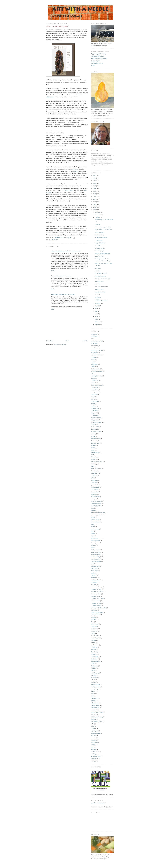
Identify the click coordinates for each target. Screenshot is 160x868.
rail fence (94, 668)
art (92, 339)
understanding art (96, 733)
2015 (95, 196)
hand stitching (95, 487)
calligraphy (94, 364)
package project (95, 615)
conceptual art (95, 392)
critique (93, 404)
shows (93, 691)
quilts (93, 663)
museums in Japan (96, 594)
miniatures (94, 578)
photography (95, 629)
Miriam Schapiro (69, 190)
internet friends (95, 520)
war (92, 747)
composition (94, 390)
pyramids (94, 650)
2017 (95, 191)
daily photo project (96, 422)
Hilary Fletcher (95, 496)
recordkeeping (95, 673)
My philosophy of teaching (98, 54)
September (98, 303)
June (96, 311)
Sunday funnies (95, 705)
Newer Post (49, 341)
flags (92, 466)
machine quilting (96, 559)
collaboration (95, 380)
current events (95, 408)
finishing (94, 464)
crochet (93, 406)
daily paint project (96, 418)
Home (68, 341)
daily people (94, 420)
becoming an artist (96, 355)
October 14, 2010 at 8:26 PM (63, 276)
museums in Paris (96, 605)
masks (93, 573)
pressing (93, 640)
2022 (95, 178)
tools (92, 726)
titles (92, 724)
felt (92, 455)
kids (92, 531)
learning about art (96, 538)
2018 (95, 189)
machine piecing (96, 557)
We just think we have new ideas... (104, 230)
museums (94, 585)
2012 (95, 204)
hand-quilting (95, 492)
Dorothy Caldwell (96, 431)
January (97, 324)
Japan (93, 524)
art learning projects (97, 341)
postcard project (95, 638)
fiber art (55, 240)
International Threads (97, 515)
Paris (93, 622)
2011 (95, 207)
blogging (94, 357)
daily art (93, 413)
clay (92, 373)
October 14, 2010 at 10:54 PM (67, 294)
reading (93, 670)
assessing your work (97, 350)
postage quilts (95, 636)
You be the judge (99, 251)
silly (92, 696)
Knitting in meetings (100, 292)
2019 (95, 186)
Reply (53, 271)
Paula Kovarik (95, 624)
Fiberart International (97, 462)
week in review (95, 752)
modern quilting (95, 580)
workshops (94, 759)
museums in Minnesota (97, 599)
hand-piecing (95, 489)
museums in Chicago (97, 587)
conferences (94, 394)
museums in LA (95, 596)
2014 (95, 199)
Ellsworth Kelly (95, 443)
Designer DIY (95, 427)
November (98, 215)
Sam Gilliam (95, 677)
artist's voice (95, 346)
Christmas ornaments (97, 371)
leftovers (94, 545)
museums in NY (96, 601)
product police (95, 645)
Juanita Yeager (95, 529)
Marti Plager (95, 571)
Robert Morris (74, 169)
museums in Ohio (96, 603)
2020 (95, 183)
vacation (93, 738)
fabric (93, 450)
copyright (94, 397)
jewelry (93, 527)
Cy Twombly (95, 411)
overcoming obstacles (97, 612)
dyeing (93, 436)
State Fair (94, 701)
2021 (95, 181)
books (93, 360)
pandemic (94, 619)
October (97, 217)
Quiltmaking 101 (96, 61)
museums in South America (99, 608)
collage (93, 383)
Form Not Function (96, 469)
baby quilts (94, 353)
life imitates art (95, 550)
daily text (94, 425)
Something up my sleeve (101, 287)
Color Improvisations (97, 385)
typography (94, 731)
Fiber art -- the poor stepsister (102, 279)
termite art (94, 710)
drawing (93, 434)
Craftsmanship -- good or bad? (103, 227)
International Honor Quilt (98, 513)
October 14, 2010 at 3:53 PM (73, 251)
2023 (95, 175)
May (96, 314)
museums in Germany (97, 592)
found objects (95, 473)
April (96, 316)
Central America (96, 369)
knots (93, 536)
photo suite (94, 626)
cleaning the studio (96, 376)
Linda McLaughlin (96, 552)
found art (94, 471)
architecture (94, 336)
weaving (93, 749)
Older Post (85, 341)
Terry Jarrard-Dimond (58, 251)
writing (93, 761)
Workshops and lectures (98, 56)
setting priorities (96, 684)
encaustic (94, 445)
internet (93, 517)
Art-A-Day (97, 224)
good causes (94, 480)
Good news (97, 297)
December (98, 212)
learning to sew (95, 543)
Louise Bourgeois (96, 554)
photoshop (94, 631)
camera (93, 366)
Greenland (94, 483)
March (97, 319)
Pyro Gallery (95, 652)
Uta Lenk (94, 735)
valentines (94, 740)
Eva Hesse (76, 171)
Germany (94, 476)
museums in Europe (96, 589)
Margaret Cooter (96, 566)
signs (93, 694)
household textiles (96, 506)
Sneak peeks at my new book (99, 58)
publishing (94, 647)
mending (94, 575)
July (96, 308)
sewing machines (96, 687)
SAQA (93, 680)
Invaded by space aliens (101, 300)
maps (93, 564)
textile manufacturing (97, 717)
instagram (94, 510)
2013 (95, 202)
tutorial (93, 728)
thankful (93, 719)
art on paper (94, 343)
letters (93, 548)
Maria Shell (94, 568)
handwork (94, 494)
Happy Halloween (99, 232)
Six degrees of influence (101, 238)
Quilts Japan (95, 666)
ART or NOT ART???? (101, 273)
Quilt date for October (100, 276)
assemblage (94, 348)
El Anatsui (94, 441)
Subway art (97, 268)
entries (93, 448)
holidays (93, 499)
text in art (94, 715)
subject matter (95, 703)
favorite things (95, 452)
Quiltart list (94, 659)
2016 (95, 194)
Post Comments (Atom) (60, 345)
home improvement (96, 501)
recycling (94, 675)
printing (93, 643)
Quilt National (95, 657)
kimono (93, 534)
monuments (94, 582)
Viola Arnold (95, 742)
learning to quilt (95, 540)
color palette (95, 387)
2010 (95, 210)
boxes (93, 362)
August (97, 306)
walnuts (93, 745)
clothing (93, 378)
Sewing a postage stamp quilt (102, 253)
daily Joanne (95, 415)
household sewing (96, 503)
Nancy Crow (95, 610)
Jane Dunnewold (96, 522)
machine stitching (96, 561)
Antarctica (94, 334)
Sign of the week (99, 235)
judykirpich (55, 294)
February (97, 322)
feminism (94, 457)
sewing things (95, 689)
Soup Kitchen (95, 698)
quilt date (94, 654)
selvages (93, 682)
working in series (96, 756)
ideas (93, 508)
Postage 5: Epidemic (100, 243)
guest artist (94, 485)
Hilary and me (98, 240)
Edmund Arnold (95, 438)
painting (93, 617)
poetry (93, 633)
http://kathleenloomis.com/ (98, 803)
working (93, 754)
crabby (93, 399)
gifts (92, 478)
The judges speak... (100, 248)
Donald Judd (95, 429)
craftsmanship (95, 401)
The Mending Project (97, 63)
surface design (95, 708)
